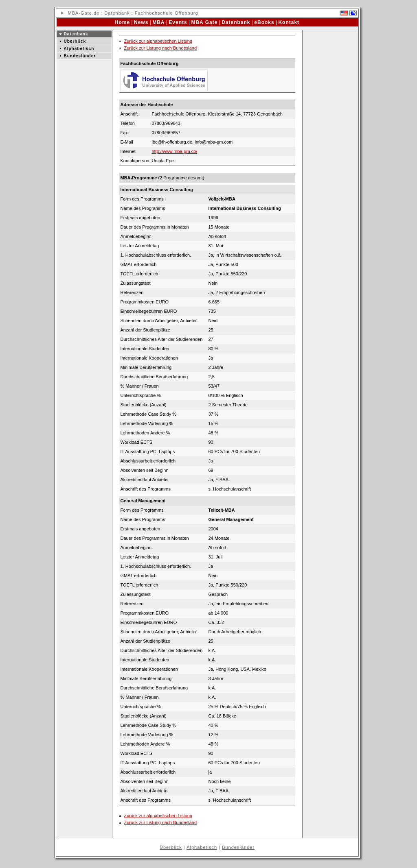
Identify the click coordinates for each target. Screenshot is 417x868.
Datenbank (117, 13)
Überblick (75, 41)
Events (178, 22)
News (141, 22)
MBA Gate (204, 22)
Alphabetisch (79, 49)
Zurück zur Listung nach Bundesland (161, 48)
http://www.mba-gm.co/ (174, 151)
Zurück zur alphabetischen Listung (158, 41)
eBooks (264, 22)
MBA (74, 13)
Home (122, 22)
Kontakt (289, 22)
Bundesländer (80, 56)
